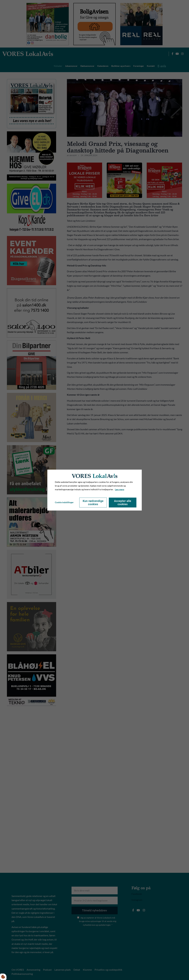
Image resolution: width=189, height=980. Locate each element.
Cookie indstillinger (64, 502)
